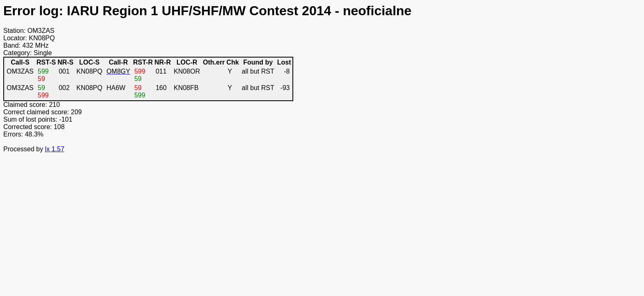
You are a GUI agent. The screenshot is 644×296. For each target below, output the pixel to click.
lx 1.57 (54, 149)
